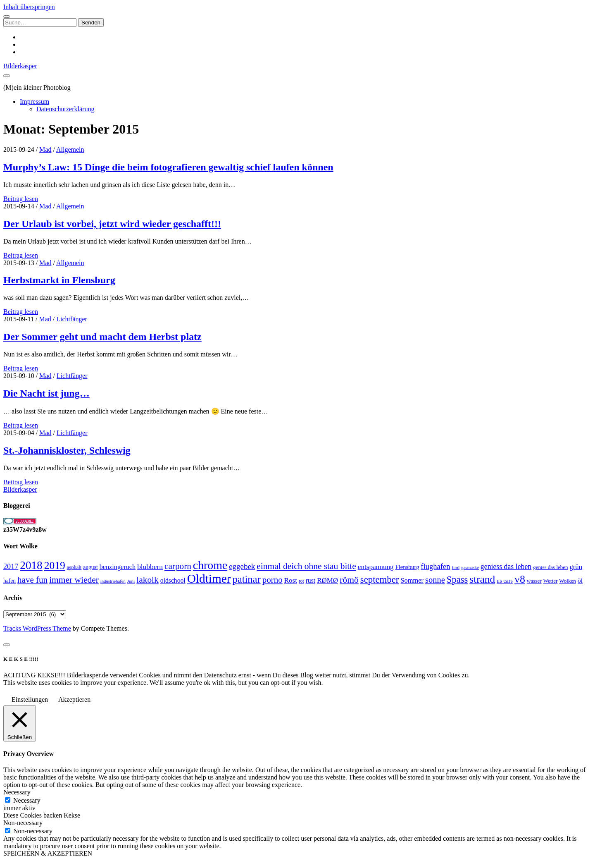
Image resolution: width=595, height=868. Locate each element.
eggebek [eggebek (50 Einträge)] (242, 566)
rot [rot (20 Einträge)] (301, 581)
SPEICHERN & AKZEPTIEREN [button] (48, 853)
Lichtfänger (72, 319)
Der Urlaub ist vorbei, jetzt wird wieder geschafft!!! (112, 224)
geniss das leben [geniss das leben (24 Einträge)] (550, 567)
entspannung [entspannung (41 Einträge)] (376, 567)
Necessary (27, 800)
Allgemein (70, 149)
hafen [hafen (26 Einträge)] (10, 581)
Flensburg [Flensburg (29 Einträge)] (407, 567)
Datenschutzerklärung (65, 109)
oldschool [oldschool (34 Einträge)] (173, 580)
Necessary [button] (17, 792)
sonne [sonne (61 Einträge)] (435, 580)
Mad (45, 149)
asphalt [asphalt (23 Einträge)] (74, 567)
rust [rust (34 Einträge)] (311, 580)
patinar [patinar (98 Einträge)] (247, 579)
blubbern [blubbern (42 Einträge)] (150, 567)
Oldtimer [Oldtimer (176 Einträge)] (209, 579)
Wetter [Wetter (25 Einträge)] (551, 581)
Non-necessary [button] (23, 823)
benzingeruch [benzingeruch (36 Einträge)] (118, 567)
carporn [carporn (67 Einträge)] (178, 566)
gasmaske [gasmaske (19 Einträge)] (470, 567)
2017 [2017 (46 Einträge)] (11, 567)
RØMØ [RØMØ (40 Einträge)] (327, 580)
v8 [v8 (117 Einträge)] (520, 579)
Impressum (35, 102)
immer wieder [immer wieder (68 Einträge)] (74, 580)
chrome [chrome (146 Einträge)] (210, 565)
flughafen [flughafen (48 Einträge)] (435, 566)
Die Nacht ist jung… (46, 393)
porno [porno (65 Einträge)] (273, 580)
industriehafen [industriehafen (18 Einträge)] (113, 581)
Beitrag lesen (21, 199)
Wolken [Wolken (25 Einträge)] (568, 581)
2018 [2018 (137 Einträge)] (31, 565)
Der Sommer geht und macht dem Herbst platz (102, 337)
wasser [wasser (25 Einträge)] (534, 581)
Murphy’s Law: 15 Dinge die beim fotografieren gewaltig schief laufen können (168, 167)
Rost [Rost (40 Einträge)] (291, 580)
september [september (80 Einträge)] (380, 580)
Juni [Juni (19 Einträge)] (131, 581)
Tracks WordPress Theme (37, 628)
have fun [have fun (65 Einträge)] (32, 580)
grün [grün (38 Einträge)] (576, 567)
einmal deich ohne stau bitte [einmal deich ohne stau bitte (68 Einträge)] (306, 566)
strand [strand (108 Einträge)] (482, 579)
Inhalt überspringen (29, 7)
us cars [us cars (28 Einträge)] (505, 581)
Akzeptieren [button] (74, 699)
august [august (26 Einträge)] (90, 567)
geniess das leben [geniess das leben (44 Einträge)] (506, 567)
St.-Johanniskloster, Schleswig (67, 450)
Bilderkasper (20, 66)
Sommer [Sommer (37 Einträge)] (412, 580)
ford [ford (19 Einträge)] (456, 567)
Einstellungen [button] (30, 699)
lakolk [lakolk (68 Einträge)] (148, 580)
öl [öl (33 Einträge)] (580, 580)
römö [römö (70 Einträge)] (349, 580)
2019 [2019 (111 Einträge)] (55, 566)
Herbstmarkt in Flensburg (59, 280)
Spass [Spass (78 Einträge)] (457, 580)
